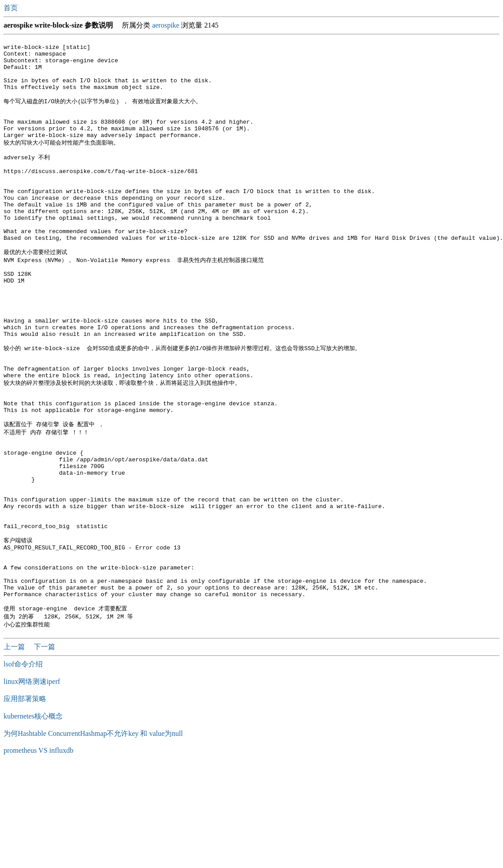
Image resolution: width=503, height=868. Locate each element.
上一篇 (15, 749)
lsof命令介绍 (23, 766)
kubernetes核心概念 (33, 818)
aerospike (166, 25)
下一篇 (44, 749)
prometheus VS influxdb (38, 852)
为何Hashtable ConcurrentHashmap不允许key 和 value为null (93, 835)
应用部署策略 (25, 801)
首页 (12, 8)
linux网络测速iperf (32, 783)
